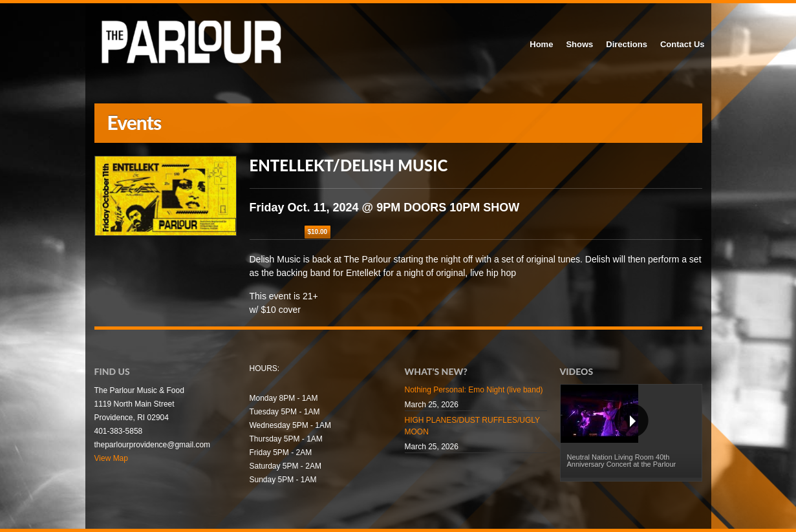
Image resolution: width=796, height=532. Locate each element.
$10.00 (318, 232)
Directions (627, 44)
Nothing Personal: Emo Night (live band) (474, 390)
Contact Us (683, 44)
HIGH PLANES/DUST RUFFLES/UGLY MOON (472, 426)
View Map (111, 458)
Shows (579, 44)
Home (541, 44)
